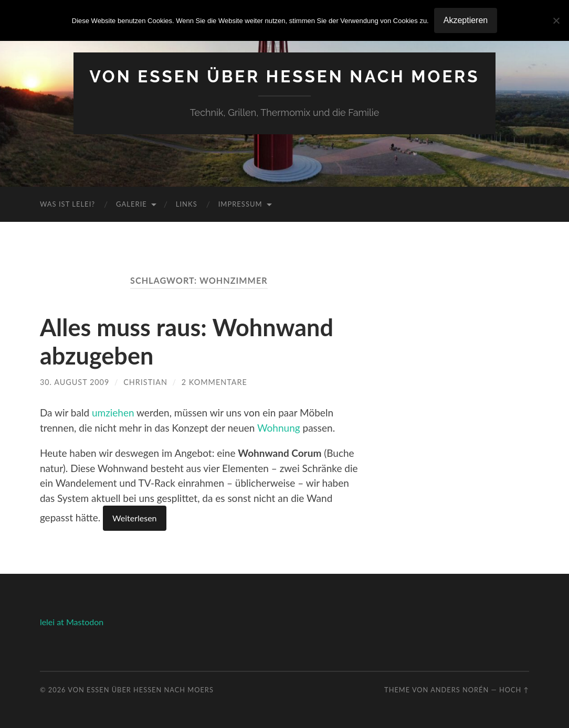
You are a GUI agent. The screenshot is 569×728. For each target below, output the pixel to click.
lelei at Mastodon (72, 622)
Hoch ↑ (514, 690)
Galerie (131, 204)
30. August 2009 (75, 382)
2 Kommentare (214, 382)
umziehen (113, 413)
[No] (556, 20)
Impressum (240, 204)
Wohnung (279, 428)
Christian (145, 382)
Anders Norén (460, 690)
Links (187, 204)
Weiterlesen (134, 518)
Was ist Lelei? (67, 204)
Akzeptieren (466, 20)
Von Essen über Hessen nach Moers (284, 76)
